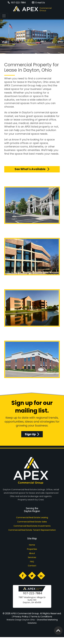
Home (32, 545)
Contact (32, 566)
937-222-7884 (33, 593)
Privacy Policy (21, 617)
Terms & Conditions (41, 617)
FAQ (32, 562)
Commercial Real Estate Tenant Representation (32, 530)
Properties (32, 549)
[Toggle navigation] (4, 16)
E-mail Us (38, 3)
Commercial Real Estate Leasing (32, 517)
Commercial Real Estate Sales (32, 522)
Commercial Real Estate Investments (32, 526)
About (32, 553)
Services (32, 557)
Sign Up (32, 434)
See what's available (32, 169)
